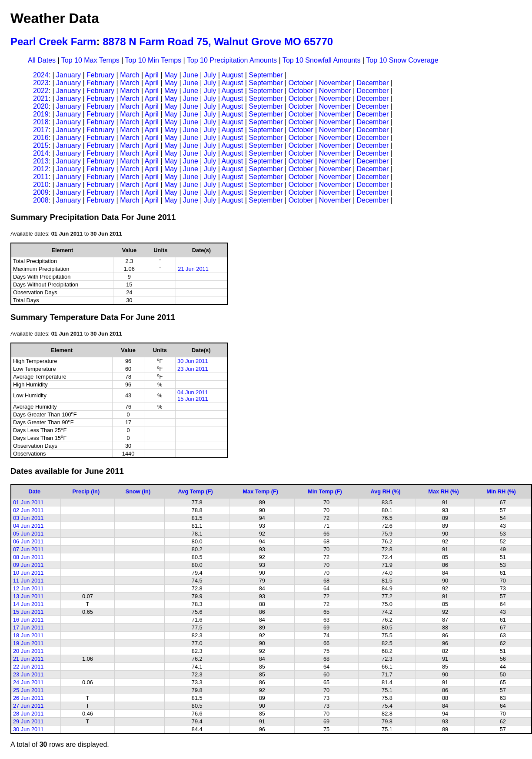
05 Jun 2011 (28, 534)
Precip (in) (86, 491)
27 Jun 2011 (28, 706)
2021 (41, 98)
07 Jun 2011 (28, 549)
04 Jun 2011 (193, 392)
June (191, 75)
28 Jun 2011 (28, 714)
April (152, 75)
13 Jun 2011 (28, 596)
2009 (41, 192)
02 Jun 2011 (28, 510)
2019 (41, 114)
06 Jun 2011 (28, 541)
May (171, 75)
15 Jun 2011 (193, 399)
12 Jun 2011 (28, 588)
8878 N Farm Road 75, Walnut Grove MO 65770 (218, 42)
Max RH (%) (443, 491)
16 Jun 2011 (28, 620)
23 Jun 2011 (193, 369)
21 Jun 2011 (193, 269)
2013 (41, 161)
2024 (41, 75)
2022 (41, 91)
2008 (41, 200)
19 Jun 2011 (28, 643)
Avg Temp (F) (196, 491)
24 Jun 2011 (28, 682)
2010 (41, 185)
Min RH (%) (501, 491)
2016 (41, 138)
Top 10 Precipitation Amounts (232, 60)
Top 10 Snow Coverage (402, 60)
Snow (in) (138, 491)
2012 (41, 169)
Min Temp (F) (325, 491)
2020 (41, 106)
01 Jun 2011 (28, 502)
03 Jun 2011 (28, 518)
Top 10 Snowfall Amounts (322, 60)
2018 (41, 122)
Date (35, 491)
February (100, 75)
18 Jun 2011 (28, 635)
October (301, 83)
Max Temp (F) (260, 491)
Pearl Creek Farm (53, 42)
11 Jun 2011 (28, 581)
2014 (41, 153)
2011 (41, 177)
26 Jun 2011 (28, 698)
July (210, 75)
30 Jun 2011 (193, 361)
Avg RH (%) (385, 491)
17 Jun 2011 (28, 628)
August (232, 75)
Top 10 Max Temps (90, 60)
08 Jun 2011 (28, 557)
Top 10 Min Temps (153, 60)
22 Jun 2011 (28, 667)
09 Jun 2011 (28, 565)
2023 (41, 83)
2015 (41, 145)
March (130, 75)
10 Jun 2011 (28, 573)
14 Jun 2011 (28, 604)
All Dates (42, 60)
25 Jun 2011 (28, 690)
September (266, 75)
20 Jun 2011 (28, 651)
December (372, 83)
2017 (41, 130)
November (335, 83)
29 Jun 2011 (28, 721)
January (68, 75)
